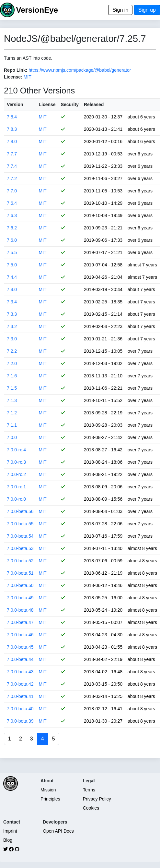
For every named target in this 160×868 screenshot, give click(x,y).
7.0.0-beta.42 (20, 684)
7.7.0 (12, 191)
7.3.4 (12, 302)
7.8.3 (12, 129)
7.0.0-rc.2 (16, 474)
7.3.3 (12, 314)
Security (70, 104)
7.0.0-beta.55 (20, 524)
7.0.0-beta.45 (20, 647)
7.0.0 (12, 437)
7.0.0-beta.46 (20, 635)
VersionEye (37, 10)
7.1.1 (12, 425)
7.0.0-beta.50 (20, 585)
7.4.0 (12, 289)
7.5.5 (12, 252)
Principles (50, 799)
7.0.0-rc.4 (16, 450)
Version (15, 104)
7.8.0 (12, 141)
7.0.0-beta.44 (20, 659)
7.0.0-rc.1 (16, 487)
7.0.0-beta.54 (20, 536)
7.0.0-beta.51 (20, 573)
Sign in (120, 10)
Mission (48, 790)
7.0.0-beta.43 (20, 672)
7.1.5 (12, 388)
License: (13, 77)
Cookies (91, 808)
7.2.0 (12, 363)
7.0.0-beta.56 (20, 511)
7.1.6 (12, 376)
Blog (8, 840)
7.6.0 (12, 240)
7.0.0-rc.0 (16, 499)
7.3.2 (12, 326)
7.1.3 (12, 400)
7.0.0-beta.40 (20, 709)
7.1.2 (12, 413)
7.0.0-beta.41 (20, 696)
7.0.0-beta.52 (20, 561)
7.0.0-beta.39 (20, 721)
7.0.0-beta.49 (20, 598)
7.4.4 (12, 277)
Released (94, 104)
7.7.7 (12, 154)
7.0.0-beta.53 (20, 548)
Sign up (147, 10)
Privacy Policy (97, 799)
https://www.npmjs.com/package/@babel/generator (80, 70)
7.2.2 (12, 351)
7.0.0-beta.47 (20, 622)
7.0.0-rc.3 (16, 462)
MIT (28, 77)
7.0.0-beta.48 (20, 610)
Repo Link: (16, 70)
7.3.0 (12, 339)
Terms (89, 790)
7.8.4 (12, 117)
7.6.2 (12, 228)
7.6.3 (12, 215)
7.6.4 (12, 203)
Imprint (10, 831)
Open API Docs (58, 831)
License (47, 104)
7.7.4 (12, 166)
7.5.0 (12, 265)
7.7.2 (12, 178)
